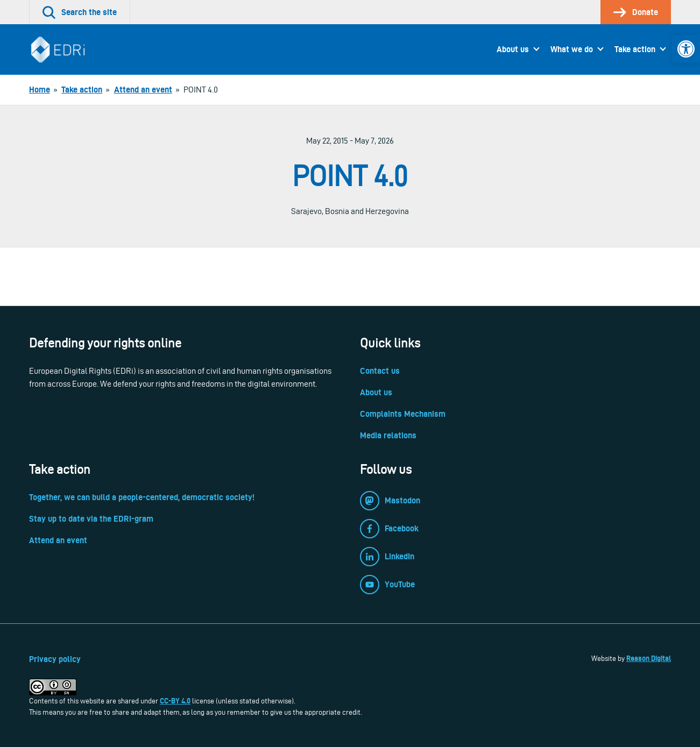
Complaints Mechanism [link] (403, 414)
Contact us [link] (380, 371)
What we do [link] (572, 49)
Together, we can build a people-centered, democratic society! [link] (142, 497)
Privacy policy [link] (55, 659)
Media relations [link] (388, 435)
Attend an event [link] (58, 540)
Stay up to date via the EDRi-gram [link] (91, 519)
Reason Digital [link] (649, 658)
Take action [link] (635, 49)
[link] (686, 49)
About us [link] (513, 49)
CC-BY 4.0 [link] (175, 701)
